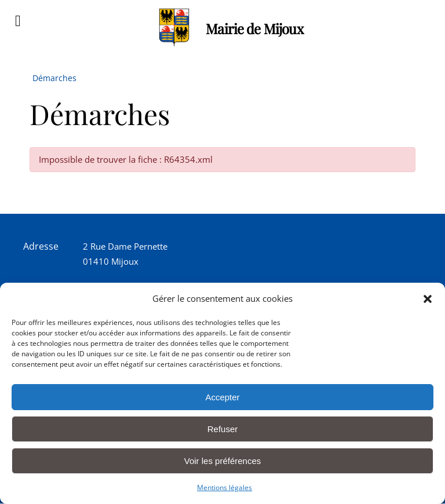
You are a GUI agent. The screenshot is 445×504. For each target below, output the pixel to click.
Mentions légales (225, 487)
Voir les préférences (223, 461)
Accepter (222, 397)
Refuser (223, 429)
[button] (428, 299)
